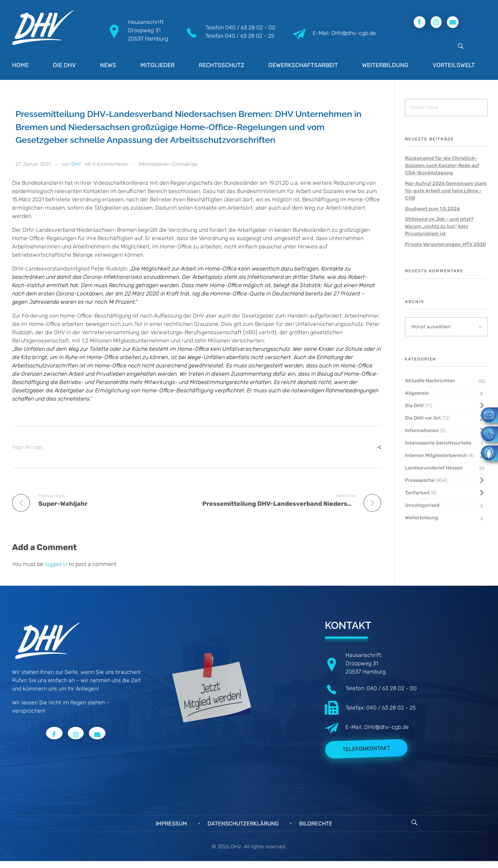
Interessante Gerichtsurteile (438, 443)
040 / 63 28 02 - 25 (250, 36)
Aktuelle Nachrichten (430, 381)
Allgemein (417, 393)
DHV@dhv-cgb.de (386, 727)
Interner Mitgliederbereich (436, 455)
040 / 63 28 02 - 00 (250, 28)
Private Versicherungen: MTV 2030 (445, 244)
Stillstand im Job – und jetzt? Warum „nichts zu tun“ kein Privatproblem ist (439, 226)
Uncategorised (422, 505)
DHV (76, 164)
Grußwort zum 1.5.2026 (432, 209)
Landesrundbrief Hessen (434, 468)
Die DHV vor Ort (423, 418)
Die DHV (414, 406)
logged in (57, 564)
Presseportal (420, 480)
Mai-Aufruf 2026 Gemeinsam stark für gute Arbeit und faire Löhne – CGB (446, 191)
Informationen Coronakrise (168, 164)
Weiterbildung (422, 518)
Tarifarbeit (417, 493)
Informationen (422, 431)
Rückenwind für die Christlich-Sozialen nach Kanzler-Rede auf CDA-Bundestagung (442, 166)
